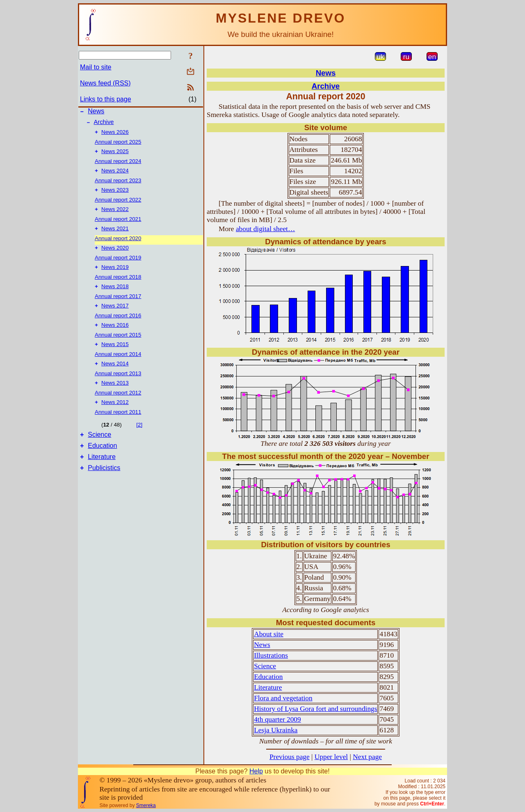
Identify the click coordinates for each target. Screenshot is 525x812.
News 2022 (115, 216)
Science (99, 451)
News (96, 112)
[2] (139, 439)
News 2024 (115, 175)
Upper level (331, 757)
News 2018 (115, 296)
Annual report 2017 (118, 306)
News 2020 (115, 256)
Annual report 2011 (118, 427)
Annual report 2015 (118, 346)
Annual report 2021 (118, 226)
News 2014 (115, 377)
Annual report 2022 (118, 205)
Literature (102, 475)
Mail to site (96, 67)
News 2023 (115, 196)
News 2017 (115, 316)
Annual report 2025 (118, 145)
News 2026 (115, 135)
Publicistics (104, 487)
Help (256, 771)
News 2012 (115, 417)
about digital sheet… (265, 229)
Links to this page (106, 99)
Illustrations (271, 655)
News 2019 (115, 276)
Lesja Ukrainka (276, 730)
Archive (104, 124)
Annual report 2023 (118, 185)
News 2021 (115, 236)
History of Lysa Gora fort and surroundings (315, 709)
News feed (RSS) (105, 83)
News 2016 (115, 336)
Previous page (290, 757)
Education (102, 463)
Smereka (146, 805)
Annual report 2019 (118, 266)
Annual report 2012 (118, 407)
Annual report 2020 (118, 246)
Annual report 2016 (118, 326)
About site (269, 634)
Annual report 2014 (118, 366)
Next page (367, 757)
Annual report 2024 (118, 165)
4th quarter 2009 (277, 719)
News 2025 (115, 155)
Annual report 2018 (118, 286)
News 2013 (115, 397)
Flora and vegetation (283, 698)
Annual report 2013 (118, 387)
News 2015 (115, 357)
